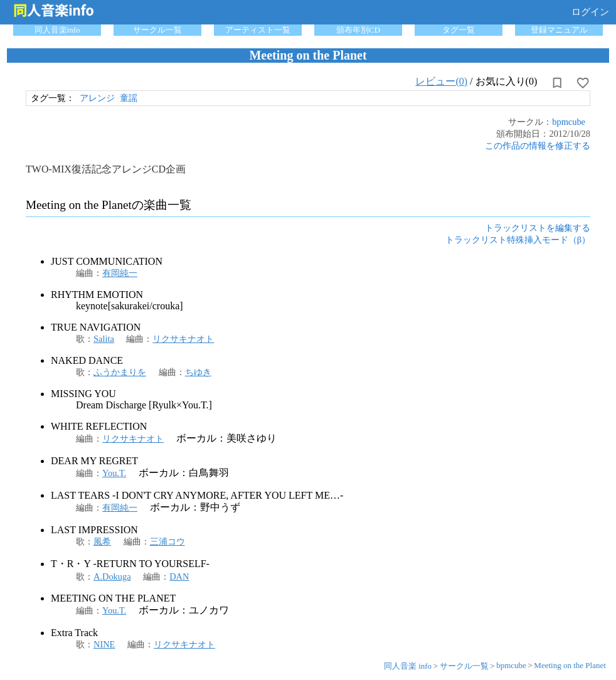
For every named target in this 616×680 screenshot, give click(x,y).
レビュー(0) (441, 81)
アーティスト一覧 (258, 30)
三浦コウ (167, 541)
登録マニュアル (559, 30)
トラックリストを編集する (538, 228)
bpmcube (569, 122)
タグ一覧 (459, 30)
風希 (102, 541)
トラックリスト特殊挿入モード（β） (518, 240)
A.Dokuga (112, 576)
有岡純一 (120, 273)
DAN (179, 576)
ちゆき (198, 372)
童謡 (129, 98)
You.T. (114, 473)
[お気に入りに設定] (583, 83)
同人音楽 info (408, 666)
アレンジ (97, 98)
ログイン (590, 12)
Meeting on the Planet (570, 665)
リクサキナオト (183, 339)
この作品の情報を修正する (538, 146)
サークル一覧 (157, 30)
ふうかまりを (120, 372)
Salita (104, 339)
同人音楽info (57, 30)
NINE (104, 644)
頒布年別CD (358, 30)
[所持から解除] (557, 83)
